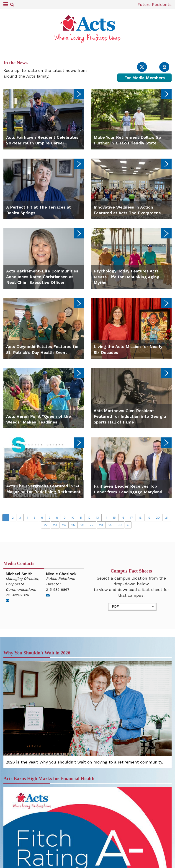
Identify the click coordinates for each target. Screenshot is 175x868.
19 (149, 518)
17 (131, 518)
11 (81, 518)
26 (82, 525)
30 (120, 525)
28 (101, 525)
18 (140, 518)
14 (106, 518)
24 (64, 525)
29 (110, 525)
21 (167, 518)
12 (89, 518)
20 (158, 518)
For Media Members (144, 78)
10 (73, 518)
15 (114, 518)
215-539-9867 (58, 590)
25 (73, 525)
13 (97, 518)
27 (92, 525)
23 (55, 525)
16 (123, 518)
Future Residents (155, 4)
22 (46, 525)
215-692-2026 (17, 595)
